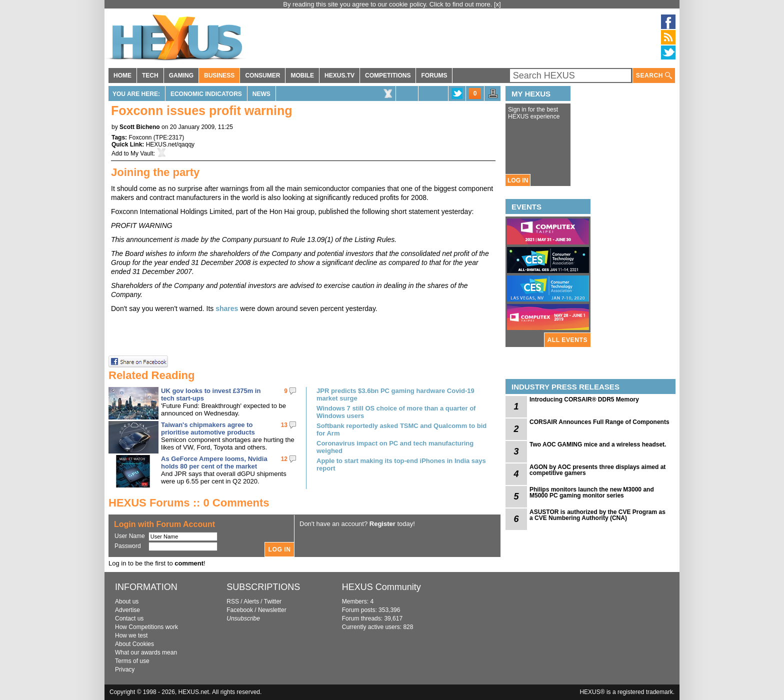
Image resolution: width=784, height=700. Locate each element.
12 (284, 459)
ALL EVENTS (567, 340)
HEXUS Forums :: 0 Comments (189, 503)
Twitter (273, 601)
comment (189, 563)
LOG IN (518, 180)
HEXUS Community (381, 587)
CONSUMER (262, 75)
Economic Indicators (206, 94)
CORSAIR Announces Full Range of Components (599, 422)
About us (127, 601)
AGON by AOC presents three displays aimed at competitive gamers (597, 470)
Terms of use (132, 661)
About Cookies (134, 644)
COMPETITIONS (388, 75)
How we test (131, 635)
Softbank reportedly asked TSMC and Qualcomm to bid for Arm (401, 429)
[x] (497, 4)
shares (227, 308)
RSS (233, 601)
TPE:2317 (169, 137)
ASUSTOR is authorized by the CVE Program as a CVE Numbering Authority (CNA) (597, 515)
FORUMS (434, 75)
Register (382, 524)
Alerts (251, 601)
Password (128, 546)
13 (284, 425)
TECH (150, 75)
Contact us (129, 618)
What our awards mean (146, 652)
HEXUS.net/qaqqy (170, 144)
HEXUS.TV (339, 75)
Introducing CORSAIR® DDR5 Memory (584, 399)
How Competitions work (146, 627)
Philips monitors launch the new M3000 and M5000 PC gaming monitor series (592, 492)
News (261, 94)
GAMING (181, 75)
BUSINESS (219, 75)
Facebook (240, 610)
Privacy (125, 669)
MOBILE (302, 75)
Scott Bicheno (140, 127)
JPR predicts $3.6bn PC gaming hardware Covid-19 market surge (395, 394)
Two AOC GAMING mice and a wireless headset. (598, 444)
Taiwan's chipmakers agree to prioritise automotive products (208, 428)
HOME (122, 75)
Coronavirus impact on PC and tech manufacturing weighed (395, 447)
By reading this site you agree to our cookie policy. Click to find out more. (388, 4)
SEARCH (654, 76)
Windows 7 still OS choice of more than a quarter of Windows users (396, 412)
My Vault (142, 153)
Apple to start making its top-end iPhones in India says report (401, 464)
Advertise (127, 610)
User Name (130, 536)
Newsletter (272, 610)
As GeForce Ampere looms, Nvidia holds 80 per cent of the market (214, 462)
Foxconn (140, 137)
